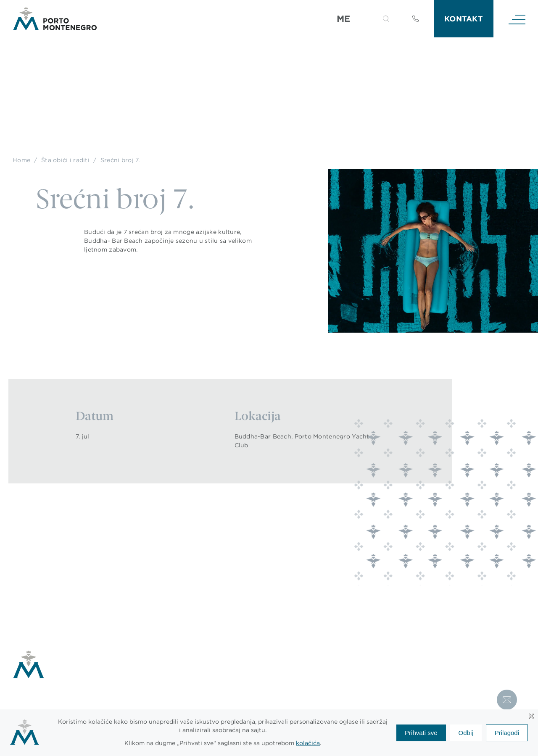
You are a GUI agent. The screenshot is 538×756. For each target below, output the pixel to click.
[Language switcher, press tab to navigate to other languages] (349, 19)
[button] (386, 19)
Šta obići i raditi (65, 160)
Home (21, 160)
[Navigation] (517, 19)
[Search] (376, 20)
